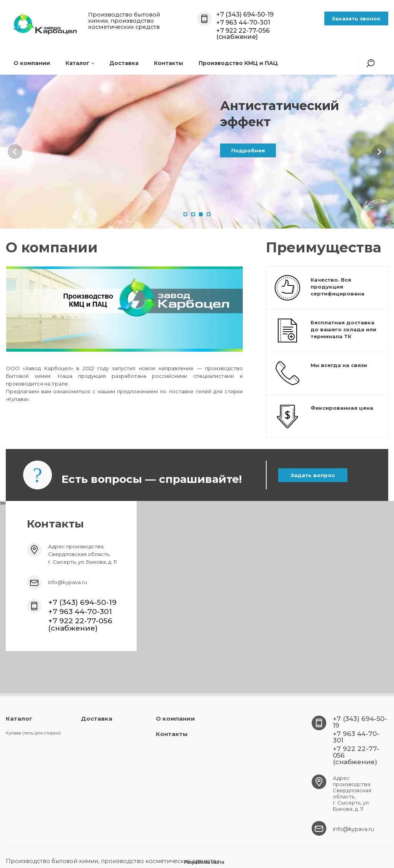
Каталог (80, 63)
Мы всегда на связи (339, 365)
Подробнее (248, 150)
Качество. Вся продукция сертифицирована (337, 287)
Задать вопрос (313, 475)
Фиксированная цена (342, 408)
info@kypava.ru (68, 582)
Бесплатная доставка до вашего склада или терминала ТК (343, 329)
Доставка (124, 63)
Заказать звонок (356, 18)
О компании (32, 63)
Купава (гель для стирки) (33, 733)
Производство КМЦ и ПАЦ (238, 63)
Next (379, 152)
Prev (15, 152)
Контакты (169, 63)
